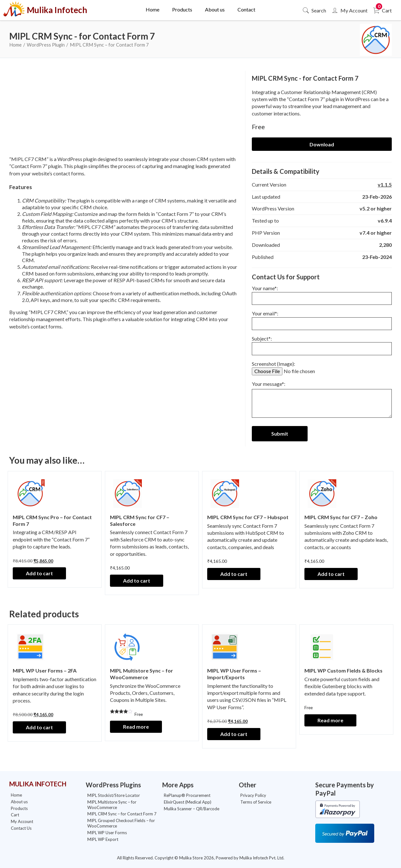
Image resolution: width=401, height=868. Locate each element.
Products (182, 9)
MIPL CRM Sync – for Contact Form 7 (122, 814)
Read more (136, 727)
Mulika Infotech (48, 10)
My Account (349, 10)
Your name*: (322, 293)
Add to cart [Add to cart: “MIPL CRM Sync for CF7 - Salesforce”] (137, 581)
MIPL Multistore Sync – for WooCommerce (112, 805)
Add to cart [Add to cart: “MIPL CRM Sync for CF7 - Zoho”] (331, 574)
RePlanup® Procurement (187, 795)
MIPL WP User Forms (107, 833)
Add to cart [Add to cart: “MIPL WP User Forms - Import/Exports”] (234, 734)
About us (215, 9)
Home (153, 9)
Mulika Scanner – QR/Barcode (192, 809)
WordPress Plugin (46, 45)
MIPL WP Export (103, 839)
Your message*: (322, 401)
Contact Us (21, 828)
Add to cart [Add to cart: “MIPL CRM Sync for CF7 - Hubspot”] (234, 574)
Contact (246, 9)
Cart (382, 10)
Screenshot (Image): (301, 367)
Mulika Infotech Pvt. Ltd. (262, 858)
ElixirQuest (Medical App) (188, 802)
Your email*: (322, 318)
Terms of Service (256, 802)
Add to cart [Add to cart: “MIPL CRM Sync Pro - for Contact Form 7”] (39, 573)
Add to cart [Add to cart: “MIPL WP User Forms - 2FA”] (39, 727)
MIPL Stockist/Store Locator (114, 795)
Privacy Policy (253, 795)
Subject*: (322, 343)
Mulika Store (191, 858)
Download (322, 144)
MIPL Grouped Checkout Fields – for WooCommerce (121, 823)
